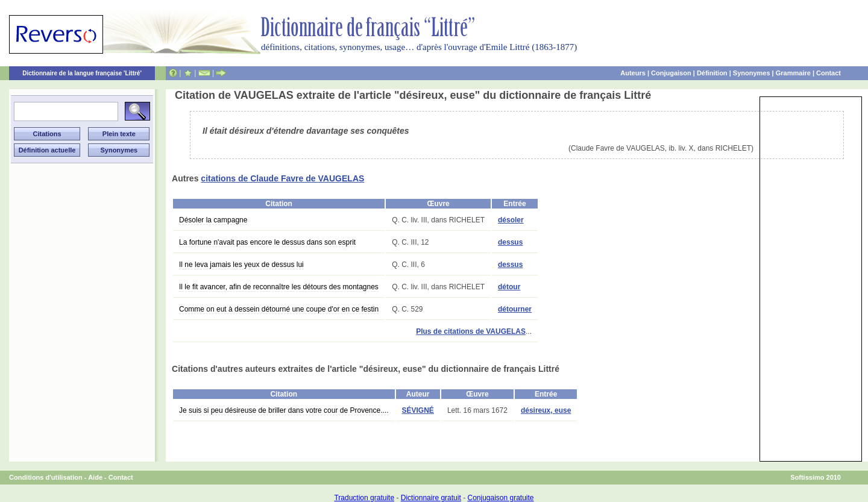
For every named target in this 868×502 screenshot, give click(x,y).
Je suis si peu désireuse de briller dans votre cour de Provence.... (284, 410)
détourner (515, 309)
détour (509, 287)
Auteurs (633, 73)
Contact (829, 73)
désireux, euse (546, 410)
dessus (510, 242)
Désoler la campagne (213, 220)
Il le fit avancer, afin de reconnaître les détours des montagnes (279, 287)
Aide (95, 477)
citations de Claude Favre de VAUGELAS (282, 178)
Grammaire (793, 73)
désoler (511, 220)
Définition (712, 73)
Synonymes (752, 73)
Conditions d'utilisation (46, 477)
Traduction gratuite (364, 498)
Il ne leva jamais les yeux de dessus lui (241, 265)
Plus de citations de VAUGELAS (471, 331)
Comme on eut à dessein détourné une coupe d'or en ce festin (279, 309)
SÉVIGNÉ (418, 410)
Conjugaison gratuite (500, 498)
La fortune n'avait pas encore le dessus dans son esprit (267, 242)
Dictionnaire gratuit (431, 498)
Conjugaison (671, 73)
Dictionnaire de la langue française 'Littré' (82, 73)
